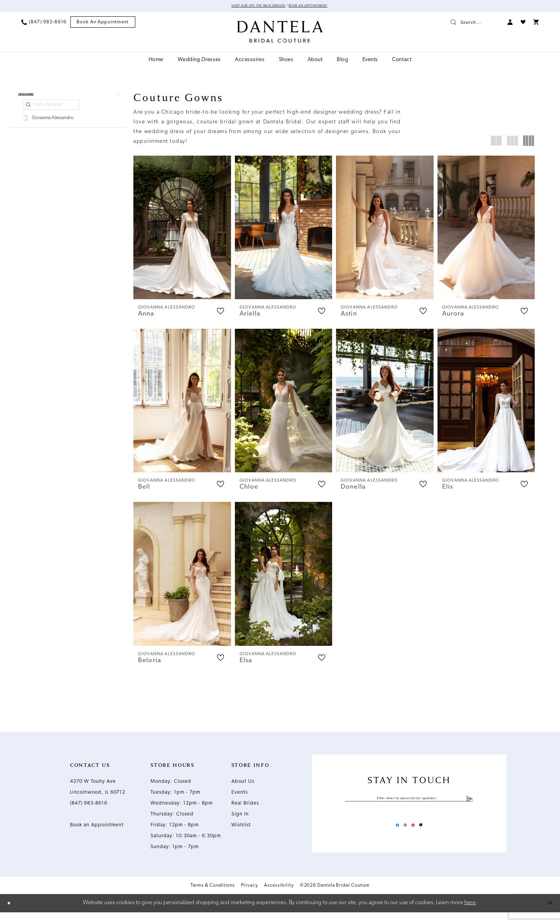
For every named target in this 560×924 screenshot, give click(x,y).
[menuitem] (44, 24)
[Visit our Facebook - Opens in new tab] (388, 835)
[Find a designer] (51, 112)
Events (240, 799)
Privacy (249, 897)
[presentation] (182, 229)
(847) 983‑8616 (89, 810)
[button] (510, 24)
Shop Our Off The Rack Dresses (248, 7)
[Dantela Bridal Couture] (280, 34)
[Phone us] (44, 24)
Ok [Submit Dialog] (547, 914)
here (470, 914)
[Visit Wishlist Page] (523, 24)
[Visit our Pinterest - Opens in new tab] (416, 835)
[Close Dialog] (12, 915)
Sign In (240, 821)
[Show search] (475, 24)
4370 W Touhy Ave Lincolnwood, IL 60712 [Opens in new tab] (98, 793)
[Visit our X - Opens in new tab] (430, 835)
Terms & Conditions (213, 897)
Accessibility (279, 897)
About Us (243, 788)
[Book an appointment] (103, 24)
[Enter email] (409, 807)
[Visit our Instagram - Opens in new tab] (402, 835)
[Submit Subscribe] (470, 807)
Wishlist (241, 832)
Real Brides (245, 810)
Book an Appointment (323, 7)
